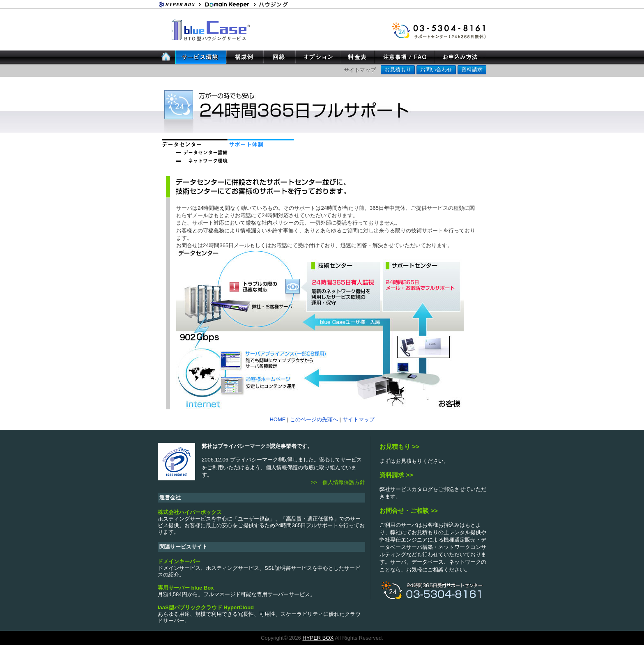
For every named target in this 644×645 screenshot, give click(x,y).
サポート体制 (261, 143)
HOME (167, 57)
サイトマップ (360, 70)
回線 (279, 57)
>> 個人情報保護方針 (338, 482)
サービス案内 (201, 57)
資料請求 (472, 70)
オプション (318, 57)
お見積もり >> (399, 446)
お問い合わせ (436, 70)
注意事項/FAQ (405, 57)
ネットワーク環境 (195, 160)
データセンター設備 (195, 151)
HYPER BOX (318, 638)
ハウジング (281, 4)
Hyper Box (180, 4)
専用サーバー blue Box (186, 588)
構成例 (245, 57)
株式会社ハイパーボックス (190, 512)
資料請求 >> (396, 475)
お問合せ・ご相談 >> (409, 511)
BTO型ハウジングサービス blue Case (212, 30)
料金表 (358, 57)
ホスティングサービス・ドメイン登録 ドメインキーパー (230, 4)
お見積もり (398, 70)
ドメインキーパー (179, 561)
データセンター (195, 143)
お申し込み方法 (460, 57)
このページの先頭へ (314, 419)
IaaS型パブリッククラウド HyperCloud (206, 607)
